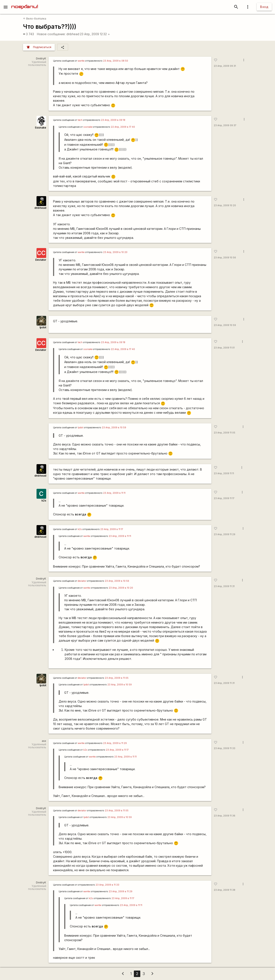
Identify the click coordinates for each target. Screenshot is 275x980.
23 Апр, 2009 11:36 (225, 816)
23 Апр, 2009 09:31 (225, 66)
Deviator (41, 260)
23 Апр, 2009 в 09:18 (113, 120)
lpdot (43, 327)
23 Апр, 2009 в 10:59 (114, 428)
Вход (264, 7)
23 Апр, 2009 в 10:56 (117, 581)
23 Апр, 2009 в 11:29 (115, 743)
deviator (82, 581)
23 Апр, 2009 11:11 (224, 473)
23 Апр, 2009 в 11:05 (117, 678)
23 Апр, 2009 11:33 (225, 748)
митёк (81, 61)
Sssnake (40, 128)
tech (80, 120)
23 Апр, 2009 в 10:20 (115, 252)
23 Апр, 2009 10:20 (225, 205)
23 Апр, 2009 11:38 (225, 890)
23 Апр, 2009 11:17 (224, 498)
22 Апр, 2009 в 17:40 (123, 127)
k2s (44, 501)
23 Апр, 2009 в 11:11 (114, 493)
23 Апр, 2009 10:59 (225, 325)
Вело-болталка (35, 19)
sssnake (88, 127)
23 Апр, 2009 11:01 (224, 348)
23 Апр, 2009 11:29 (225, 534)
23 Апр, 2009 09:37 (225, 125)
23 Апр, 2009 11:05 (225, 433)
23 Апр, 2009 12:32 (95, 34)
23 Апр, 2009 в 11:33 (107, 885)
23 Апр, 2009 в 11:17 (112, 529)
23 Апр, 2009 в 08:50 (116, 61)
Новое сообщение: (51, 34)
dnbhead (73, 34)
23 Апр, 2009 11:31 (224, 586)
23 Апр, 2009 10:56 (225, 258)
